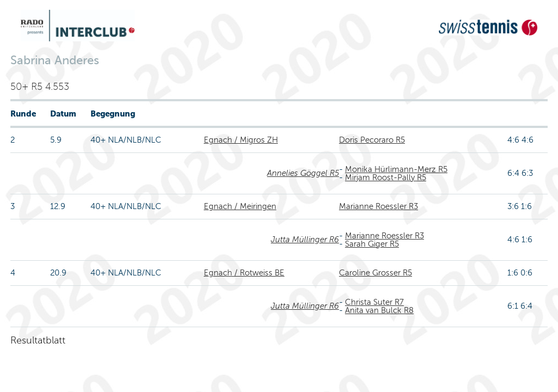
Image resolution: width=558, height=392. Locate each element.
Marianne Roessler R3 (378, 206)
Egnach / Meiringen (240, 206)
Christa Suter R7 (374, 302)
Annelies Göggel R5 (303, 173)
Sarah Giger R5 (372, 244)
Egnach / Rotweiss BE (244, 273)
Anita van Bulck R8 (379, 310)
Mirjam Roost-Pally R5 (386, 177)
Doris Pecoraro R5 (372, 140)
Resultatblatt (38, 340)
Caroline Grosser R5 (375, 273)
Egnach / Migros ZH (241, 140)
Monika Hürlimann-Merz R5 (396, 169)
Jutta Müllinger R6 (305, 240)
